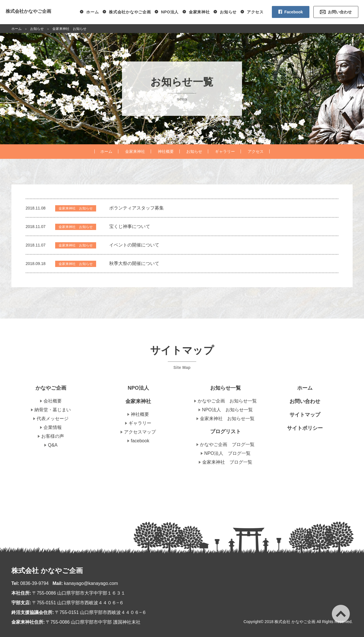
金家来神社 (199, 12)
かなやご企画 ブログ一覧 (227, 444)
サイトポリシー (305, 428)
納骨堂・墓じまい (53, 410)
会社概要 (53, 401)
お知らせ (228, 12)
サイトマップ (305, 415)
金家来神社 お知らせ (76, 208)
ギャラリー (225, 151)
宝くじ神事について (130, 226)
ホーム (92, 12)
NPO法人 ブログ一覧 (227, 453)
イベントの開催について (134, 245)
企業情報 (53, 427)
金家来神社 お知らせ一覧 (227, 419)
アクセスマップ (140, 432)
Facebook (294, 12)
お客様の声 (53, 436)
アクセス (255, 12)
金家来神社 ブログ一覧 (227, 462)
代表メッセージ (53, 419)
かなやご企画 (51, 388)
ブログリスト (226, 431)
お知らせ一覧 (226, 388)
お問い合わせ (340, 12)
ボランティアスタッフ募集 (136, 208)
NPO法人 (170, 12)
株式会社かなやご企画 (28, 11)
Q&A (53, 445)
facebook (140, 441)
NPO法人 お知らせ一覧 (227, 410)
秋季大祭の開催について (134, 263)
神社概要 (166, 151)
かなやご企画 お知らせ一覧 (227, 401)
